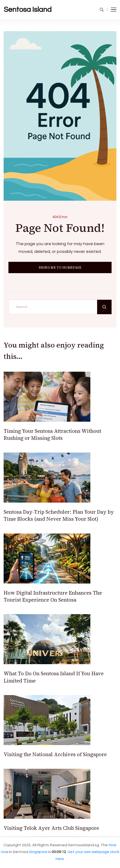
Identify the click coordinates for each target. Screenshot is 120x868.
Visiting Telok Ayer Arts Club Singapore (51, 828)
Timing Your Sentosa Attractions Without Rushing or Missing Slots (52, 434)
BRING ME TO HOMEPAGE (60, 267)
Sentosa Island (28, 10)
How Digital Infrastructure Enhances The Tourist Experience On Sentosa (53, 596)
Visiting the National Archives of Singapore (55, 754)
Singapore (38, 852)
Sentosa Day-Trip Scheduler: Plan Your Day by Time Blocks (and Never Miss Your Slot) (59, 515)
